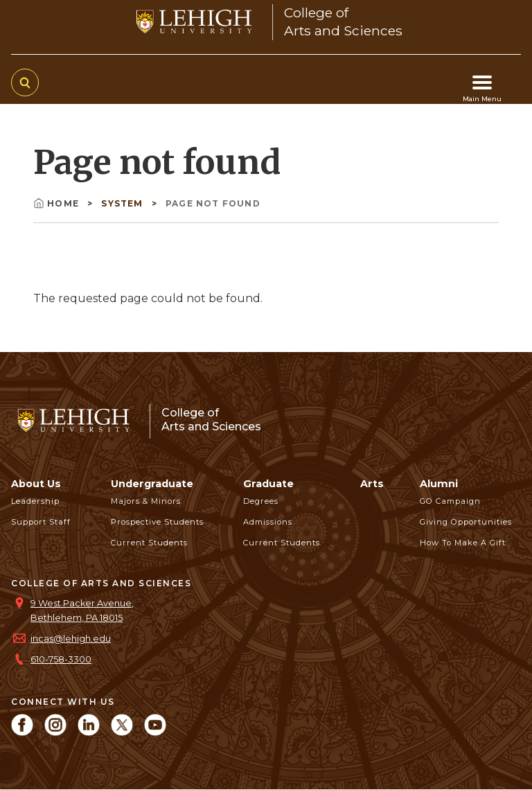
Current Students (149, 543)
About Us (36, 484)
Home (57, 203)
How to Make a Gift (463, 543)
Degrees (261, 501)
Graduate (268, 484)
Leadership (35, 501)
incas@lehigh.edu (71, 639)
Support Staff (41, 522)
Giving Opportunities (466, 522)
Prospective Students (157, 522)
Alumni (439, 484)
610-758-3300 (61, 659)
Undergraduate (152, 484)
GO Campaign (450, 501)
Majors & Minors (146, 501)
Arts (372, 484)
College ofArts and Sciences (211, 420)
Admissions (268, 522)
